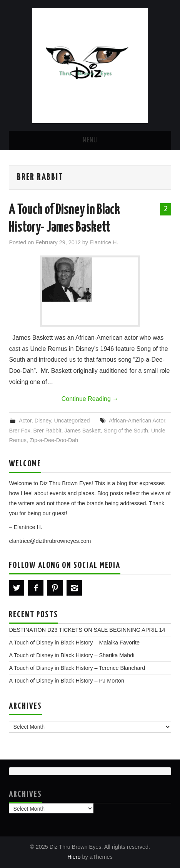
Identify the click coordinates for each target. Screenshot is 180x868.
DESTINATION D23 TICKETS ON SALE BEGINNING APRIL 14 (87, 630)
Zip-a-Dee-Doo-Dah (54, 440)
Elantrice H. (104, 242)
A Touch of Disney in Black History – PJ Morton (67, 681)
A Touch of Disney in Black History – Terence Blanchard (77, 668)
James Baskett (82, 431)
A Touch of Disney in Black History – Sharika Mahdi (72, 655)
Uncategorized (72, 421)
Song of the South (126, 431)
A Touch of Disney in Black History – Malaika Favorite (74, 643)
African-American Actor (137, 421)
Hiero (74, 857)
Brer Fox (19, 431)
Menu (90, 140)
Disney (43, 421)
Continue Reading (90, 399)
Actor (25, 421)
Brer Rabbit (47, 431)
